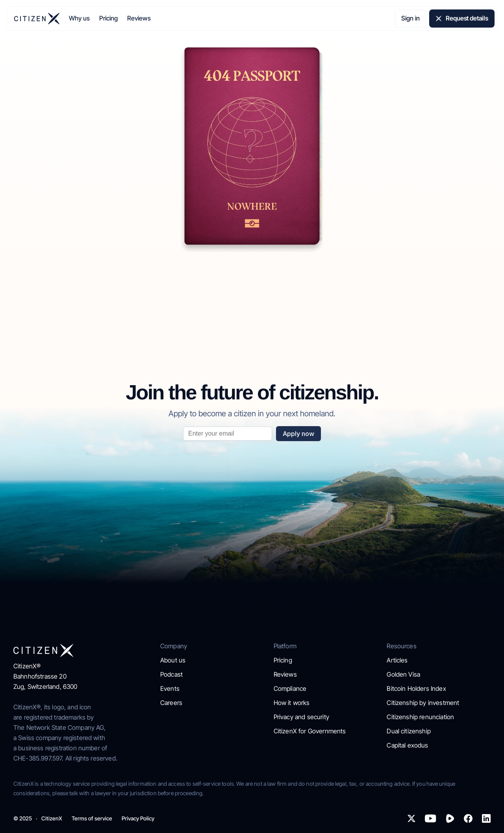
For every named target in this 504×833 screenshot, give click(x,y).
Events (170, 688)
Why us (79, 18)
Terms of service (92, 818)
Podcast (171, 674)
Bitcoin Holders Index (416, 688)
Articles (397, 660)
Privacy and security (301, 717)
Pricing (108, 18)
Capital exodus (407, 745)
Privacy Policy (138, 818)
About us (173, 660)
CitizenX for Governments (310, 731)
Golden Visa (403, 674)
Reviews (139, 18)
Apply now (298, 434)
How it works (292, 703)
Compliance (290, 688)
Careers (171, 703)
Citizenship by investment (423, 703)
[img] (37, 19)
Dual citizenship (409, 731)
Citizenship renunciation (420, 717)
